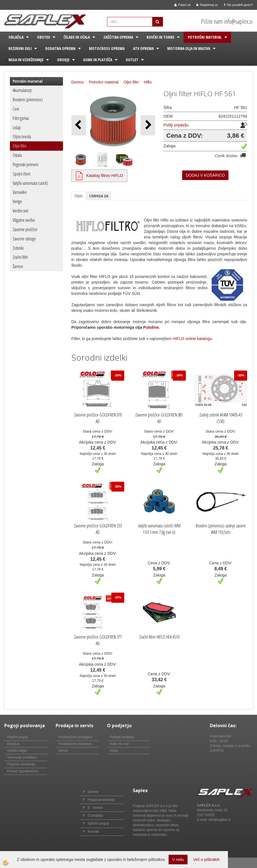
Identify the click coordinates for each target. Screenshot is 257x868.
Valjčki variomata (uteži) (30, 183)
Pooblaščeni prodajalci (75, 737)
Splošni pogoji (98, 823)
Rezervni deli (20, 48)
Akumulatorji (22, 90)
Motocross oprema (107, 48)
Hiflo (148, 82)
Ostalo (17, 155)
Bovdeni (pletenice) (28, 100)
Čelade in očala (77, 37)
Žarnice (18, 266)
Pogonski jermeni (26, 165)
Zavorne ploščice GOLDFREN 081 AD (159, 418)
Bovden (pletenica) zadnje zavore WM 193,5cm (221, 529)
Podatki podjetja (122, 737)
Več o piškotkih (206, 860)
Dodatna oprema (60, 48)
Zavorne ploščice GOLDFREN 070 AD (98, 418)
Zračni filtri (20, 257)
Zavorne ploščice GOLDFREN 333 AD (98, 529)
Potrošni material (205, 37)
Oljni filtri (19, 146)
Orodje (63, 60)
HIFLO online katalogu (192, 339)
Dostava (13, 744)
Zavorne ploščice (25, 229)
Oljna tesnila (22, 137)
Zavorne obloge (24, 239)
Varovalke (20, 192)
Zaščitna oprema (118, 37)
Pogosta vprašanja (21, 764)
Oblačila (16, 37)
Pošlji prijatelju (176, 125)
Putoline (151, 327)
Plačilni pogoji (17, 737)
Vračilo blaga (17, 751)
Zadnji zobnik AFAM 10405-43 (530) (221, 418)
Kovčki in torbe (160, 37)
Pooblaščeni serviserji (75, 744)
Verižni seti (20, 211)
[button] (148, 125)
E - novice (95, 808)
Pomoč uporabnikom (23, 771)
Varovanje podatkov (22, 757)
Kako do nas (119, 744)
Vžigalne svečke (24, 220)
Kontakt (94, 832)
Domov (78, 82)
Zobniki (18, 248)
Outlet (132, 60)
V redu (178, 860)
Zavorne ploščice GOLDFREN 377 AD (98, 640)
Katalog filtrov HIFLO (105, 176)
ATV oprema (143, 48)
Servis (63, 751)
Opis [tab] (79, 196)
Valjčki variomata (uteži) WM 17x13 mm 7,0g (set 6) (159, 529)
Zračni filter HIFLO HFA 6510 (159, 637)
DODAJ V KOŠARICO (205, 175)
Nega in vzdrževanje (26, 60)
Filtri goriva (21, 118)
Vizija (114, 751)
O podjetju (96, 816)
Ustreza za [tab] (99, 196)
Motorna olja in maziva (189, 48)
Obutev (43, 37)
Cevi (16, 109)
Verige (17, 201)
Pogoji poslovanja (101, 800)
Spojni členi (21, 174)
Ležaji (17, 128)
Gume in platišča (98, 60)
